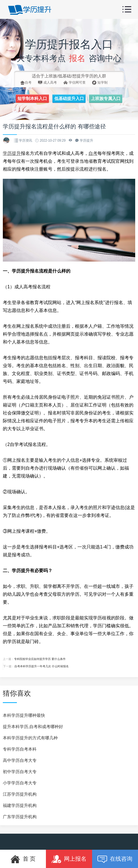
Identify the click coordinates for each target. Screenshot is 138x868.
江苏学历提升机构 (20, 794)
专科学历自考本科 (20, 749)
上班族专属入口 (106, 99)
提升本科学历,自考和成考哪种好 (33, 727)
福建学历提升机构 (20, 805)
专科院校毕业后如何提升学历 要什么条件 (40, 659)
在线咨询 (115, 859)
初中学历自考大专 (20, 772)
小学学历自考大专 (20, 783)
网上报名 (69, 859)
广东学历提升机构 (20, 817)
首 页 (23, 859)
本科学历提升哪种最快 (24, 715)
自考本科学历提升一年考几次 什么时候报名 (42, 666)
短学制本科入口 (32, 99)
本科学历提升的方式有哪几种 (30, 738)
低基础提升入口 (69, 99)
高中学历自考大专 (20, 760)
